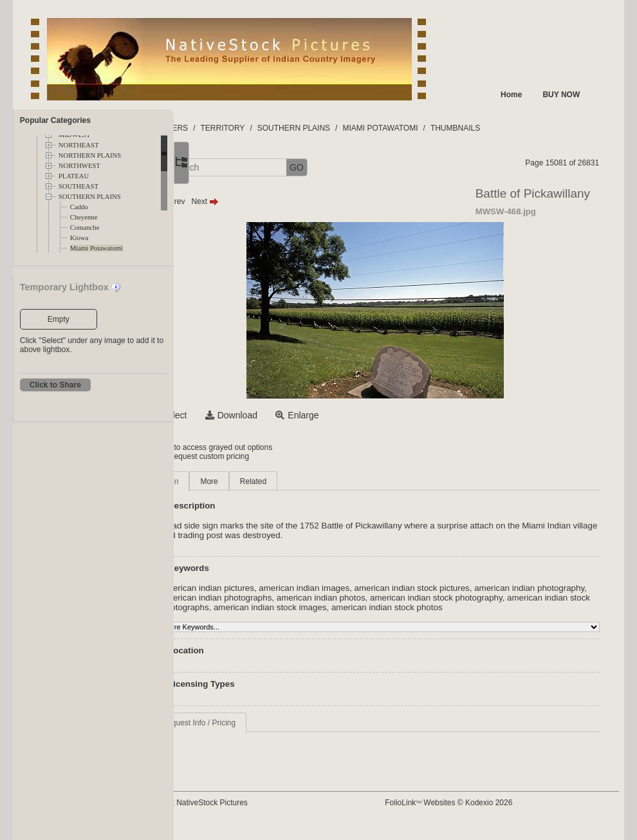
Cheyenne (84, 217)
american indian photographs (358, 598)
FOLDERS (235, 128)
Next (270, 201)
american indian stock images (472, 607)
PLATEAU (74, 176)
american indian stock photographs (344, 607)
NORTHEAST (79, 145)
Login (226, 447)
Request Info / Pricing (263, 733)
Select (239, 415)
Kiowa (79, 238)
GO (361, 167)
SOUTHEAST (78, 186)
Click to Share (55, 385)
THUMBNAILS (520, 128)
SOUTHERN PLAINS (90, 197)
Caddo (79, 207)
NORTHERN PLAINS (90, 155)
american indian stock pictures (476, 588)
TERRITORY (287, 128)
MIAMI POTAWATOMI (445, 128)
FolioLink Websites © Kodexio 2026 (479, 812)
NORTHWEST (79, 166)
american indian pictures (272, 588)
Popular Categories (55, 120)
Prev (236, 201)
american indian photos (463, 598)
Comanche (85, 228)
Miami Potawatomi (97, 248)
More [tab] (274, 481)
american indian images (369, 588)
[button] (219, 168)
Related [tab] (318, 481)
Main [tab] (235, 481)
